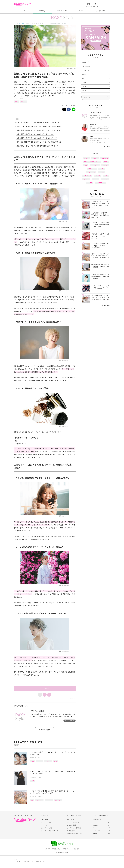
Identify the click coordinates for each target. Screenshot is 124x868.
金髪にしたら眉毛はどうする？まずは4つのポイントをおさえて (39, 122)
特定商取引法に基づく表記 (74, 834)
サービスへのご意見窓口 (74, 828)
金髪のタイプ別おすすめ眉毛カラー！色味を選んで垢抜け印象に (39, 126)
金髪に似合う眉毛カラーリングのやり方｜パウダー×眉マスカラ (39, 130)
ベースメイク (86, 66)
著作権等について (68, 849)
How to (16, 101)
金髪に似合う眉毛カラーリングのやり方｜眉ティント (35, 134)
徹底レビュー (39, 800)
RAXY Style (43, 11)
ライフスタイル (100, 183)
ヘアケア (85, 78)
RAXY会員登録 (97, 819)
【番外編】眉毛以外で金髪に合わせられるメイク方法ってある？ (39, 142)
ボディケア (86, 74)
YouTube (95, 834)
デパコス (86, 179)
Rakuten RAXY (22, 4)
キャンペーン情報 (62, 11)
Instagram (95, 825)
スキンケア (86, 62)
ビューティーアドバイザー (49, 831)
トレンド (40, 761)
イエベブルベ (58, 800)
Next (72, 698)
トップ (23, 11)
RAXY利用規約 (71, 831)
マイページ (44, 825)
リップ (102, 169)
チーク (56, 761)
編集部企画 (105, 158)
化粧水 (106, 176)
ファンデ (95, 179)
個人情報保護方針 (56, 849)
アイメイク (21, 99)
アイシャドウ (48, 761)
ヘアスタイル (91, 172)
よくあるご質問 (101, 11)
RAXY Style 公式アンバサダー (92, 162)
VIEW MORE (106, 147)
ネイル (84, 82)
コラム (84, 86)
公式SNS (81, 11)
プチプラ (102, 172)
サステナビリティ (40, 862)
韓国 (32, 800)
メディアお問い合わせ (73, 822)
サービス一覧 (17, 862)
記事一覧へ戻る (45, 730)
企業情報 (47, 849)
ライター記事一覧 (70, 721)
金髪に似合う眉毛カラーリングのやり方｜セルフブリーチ (37, 138)
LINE (94, 828)
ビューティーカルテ (47, 828)
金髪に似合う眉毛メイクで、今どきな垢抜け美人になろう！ (37, 146)
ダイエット (105, 179)
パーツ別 (98, 176)
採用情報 (77, 849)
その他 (84, 90)
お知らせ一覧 (71, 819)
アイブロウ (24, 101)
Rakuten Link (96, 831)
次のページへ (45, 688)
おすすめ (95, 158)
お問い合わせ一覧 (28, 862)
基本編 (106, 162)
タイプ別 (90, 183)
